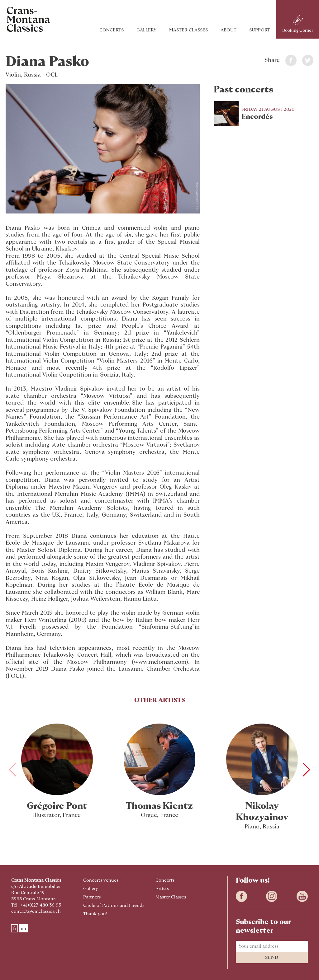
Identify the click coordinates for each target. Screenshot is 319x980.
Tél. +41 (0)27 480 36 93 (36, 905)
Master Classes (185, 30)
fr (15, 928)
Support (256, 30)
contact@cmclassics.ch (36, 911)
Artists (162, 889)
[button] (306, 770)
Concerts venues (101, 880)
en (24, 928)
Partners (92, 897)
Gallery (143, 30)
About (225, 30)
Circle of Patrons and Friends (114, 905)
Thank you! (95, 914)
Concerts (108, 30)
